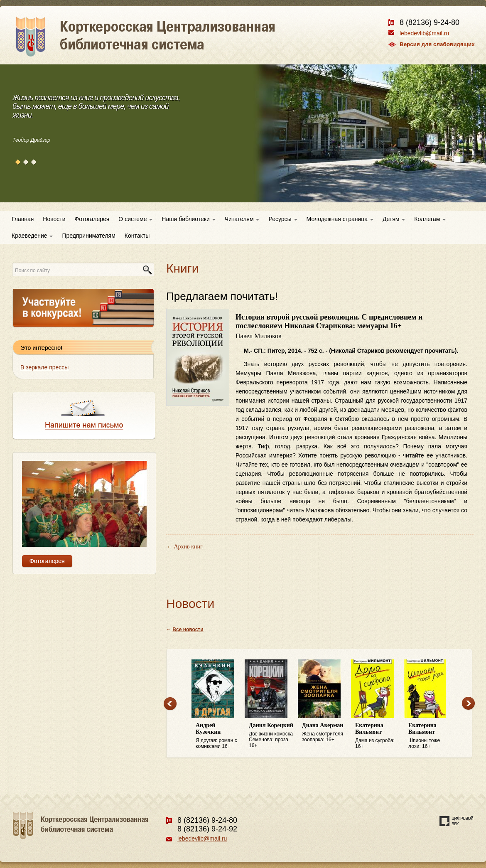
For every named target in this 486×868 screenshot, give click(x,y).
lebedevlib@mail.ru (424, 33)
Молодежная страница (340, 219)
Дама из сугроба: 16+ (378, 736)
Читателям (242, 219)
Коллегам (430, 219)
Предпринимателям (88, 236)
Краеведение (32, 236)
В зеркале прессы (44, 367)
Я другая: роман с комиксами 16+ (218, 736)
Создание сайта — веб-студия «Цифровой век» (457, 821)
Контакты (137, 236)
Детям (394, 219)
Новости (54, 219)
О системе (135, 219)
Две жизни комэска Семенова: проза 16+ (271, 735)
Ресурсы (283, 219)
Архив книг (188, 547)
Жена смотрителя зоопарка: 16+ (324, 732)
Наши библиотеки (188, 219)
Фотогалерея (92, 219)
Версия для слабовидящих (437, 44)
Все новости (188, 629)
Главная (23, 219)
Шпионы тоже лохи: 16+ (431, 736)
